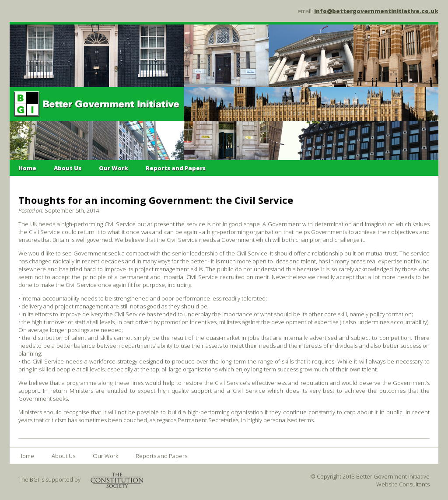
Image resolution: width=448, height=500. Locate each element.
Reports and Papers (176, 168)
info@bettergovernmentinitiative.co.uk (376, 11)
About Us (68, 168)
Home (27, 168)
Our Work (114, 168)
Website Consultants (403, 484)
